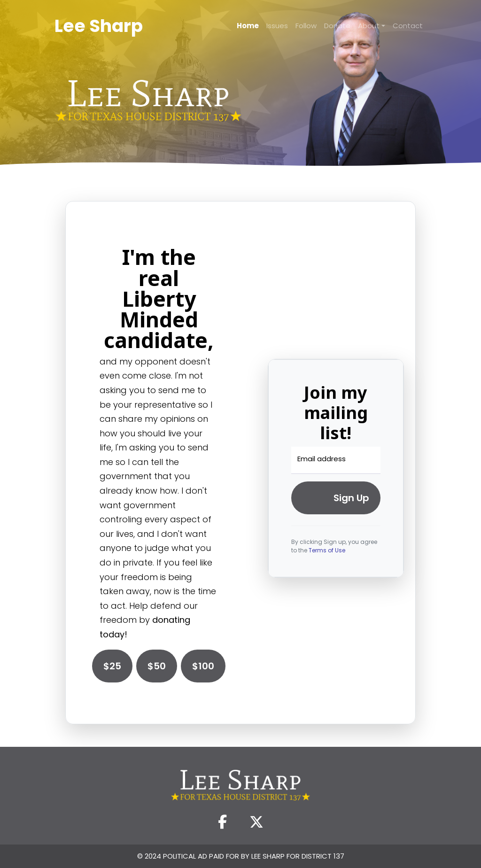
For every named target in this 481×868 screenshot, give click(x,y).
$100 (203, 666)
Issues (277, 26)
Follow (306, 26)
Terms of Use (327, 550)
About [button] (369, 26)
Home (248, 26)
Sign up (351, 498)
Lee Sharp (99, 26)
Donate (337, 26)
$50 (157, 666)
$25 (112, 666)
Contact (408, 26)
